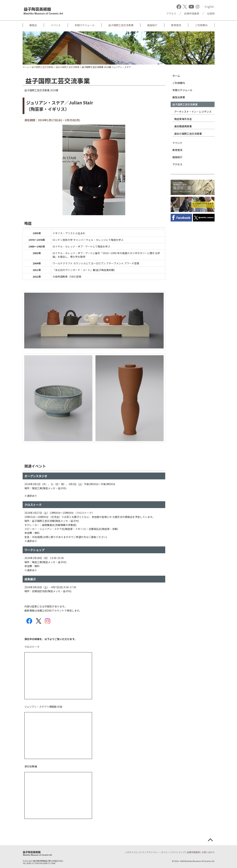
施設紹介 (152, 25)
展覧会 (33, 25)
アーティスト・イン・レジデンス (193, 112)
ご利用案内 (201, 25)
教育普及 (176, 25)
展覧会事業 (179, 97)
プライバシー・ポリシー (158, 852)
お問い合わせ (208, 852)
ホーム (26, 67)
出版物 (211, 13)
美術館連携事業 (183, 126)
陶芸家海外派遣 (183, 119)
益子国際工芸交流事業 (121, 25)
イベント (56, 25)
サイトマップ (178, 852)
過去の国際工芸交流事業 (67, 67)
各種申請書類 (192, 13)
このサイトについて (135, 852)
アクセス (171, 13)
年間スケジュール (85, 25)
